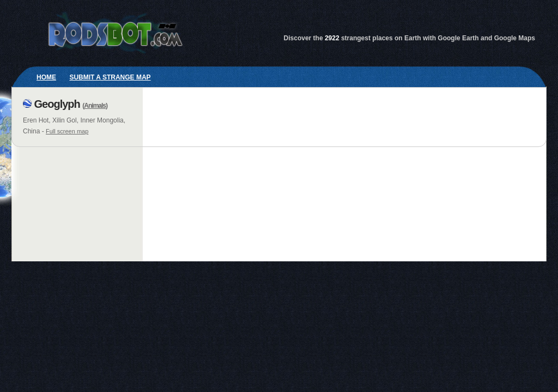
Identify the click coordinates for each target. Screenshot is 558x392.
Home (46, 77)
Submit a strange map (110, 77)
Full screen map (67, 131)
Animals (95, 106)
